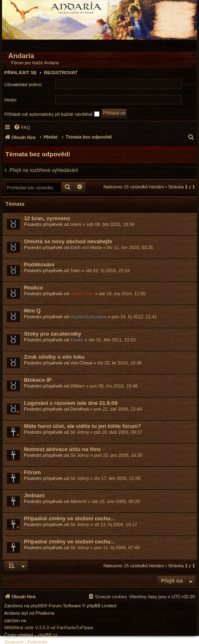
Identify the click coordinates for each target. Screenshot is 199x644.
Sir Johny (80, 432)
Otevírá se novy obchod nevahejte (68, 241)
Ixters (76, 224)
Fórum (32, 472)
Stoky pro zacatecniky (53, 334)
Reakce (33, 288)
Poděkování (39, 264)
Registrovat (61, 73)
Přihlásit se (21, 73)
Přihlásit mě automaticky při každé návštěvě (52, 114)
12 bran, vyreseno (47, 218)
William (77, 386)
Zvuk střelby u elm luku (54, 357)
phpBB (37, 606)
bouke (77, 340)
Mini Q (32, 311)
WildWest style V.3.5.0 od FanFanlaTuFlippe (49, 628)
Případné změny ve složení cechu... (70, 518)
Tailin (75, 270)
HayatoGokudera (88, 317)
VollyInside (82, 294)
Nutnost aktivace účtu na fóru (62, 449)
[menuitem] (182, 46)
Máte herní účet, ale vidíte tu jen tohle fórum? (83, 426)
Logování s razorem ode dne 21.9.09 (71, 403)
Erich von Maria (86, 247)
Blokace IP (38, 380)
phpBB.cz (48, 635)
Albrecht (78, 501)
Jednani (34, 495)
